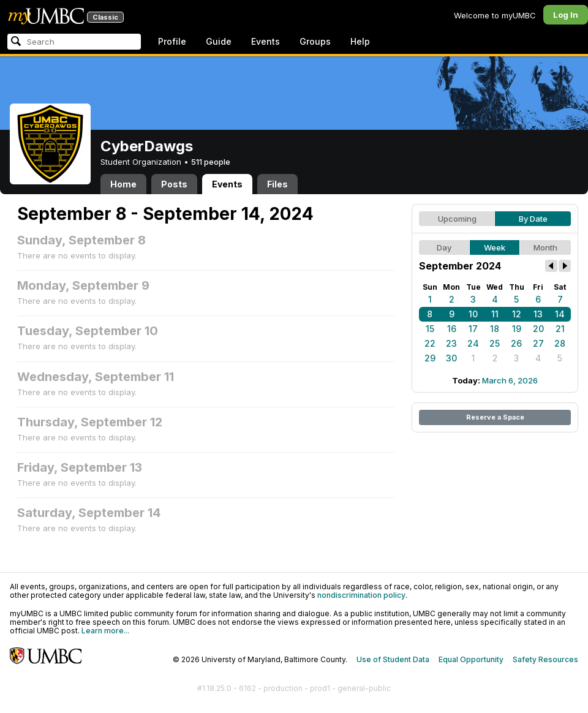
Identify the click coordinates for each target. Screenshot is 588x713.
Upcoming (457, 219)
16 (452, 329)
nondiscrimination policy (361, 595)
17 (473, 329)
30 (451, 358)
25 (495, 343)
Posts (174, 184)
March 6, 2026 (510, 380)
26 (516, 343)
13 (538, 314)
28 (560, 343)
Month (545, 247)
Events (266, 41)
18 (495, 329)
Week (495, 247)
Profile (172, 41)
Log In (566, 15)
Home (123, 184)
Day (444, 247)
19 (517, 329)
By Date (533, 219)
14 (560, 314)
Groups (315, 41)
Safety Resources (545, 659)
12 (517, 314)
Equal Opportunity (471, 659)
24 (473, 343)
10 (473, 314)
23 (451, 343)
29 (430, 358)
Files (277, 184)
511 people (211, 162)
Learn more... (105, 631)
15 (430, 329)
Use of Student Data (393, 659)
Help (360, 41)
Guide (219, 41)
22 (430, 343)
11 (495, 314)
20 (538, 329)
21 (560, 329)
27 (538, 343)
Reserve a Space (495, 417)
